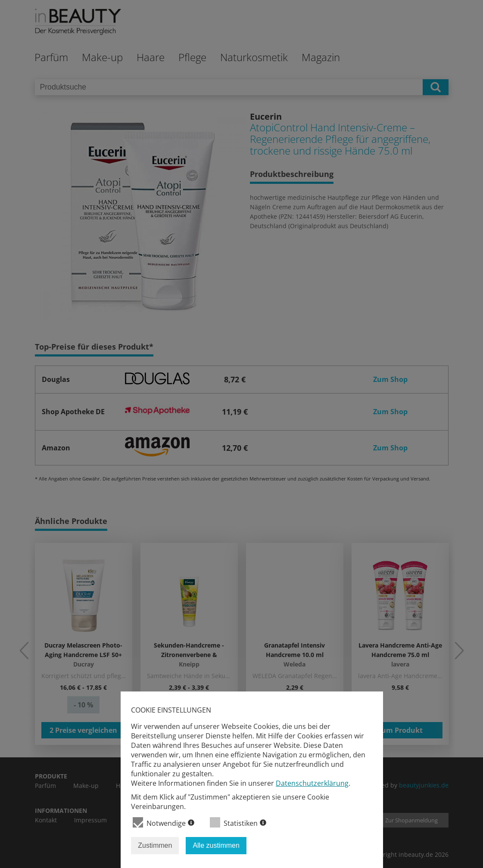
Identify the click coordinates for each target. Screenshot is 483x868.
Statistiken (238, 823)
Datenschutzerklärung (312, 783)
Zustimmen (155, 845)
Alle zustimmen (216, 845)
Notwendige (164, 823)
